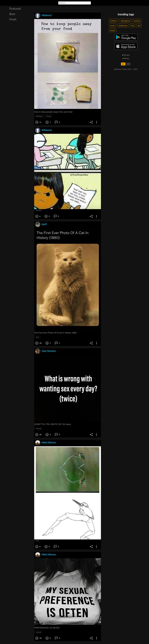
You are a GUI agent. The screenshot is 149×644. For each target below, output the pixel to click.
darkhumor (123, 25)
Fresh (13, 19)
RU (128, 64)
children (114, 21)
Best (12, 14)
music (113, 25)
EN (123, 64)
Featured (15, 8)
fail (133, 25)
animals (137, 21)
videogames (125, 21)
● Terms (126, 58)
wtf (139, 25)
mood (113, 30)
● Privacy (126, 55)
